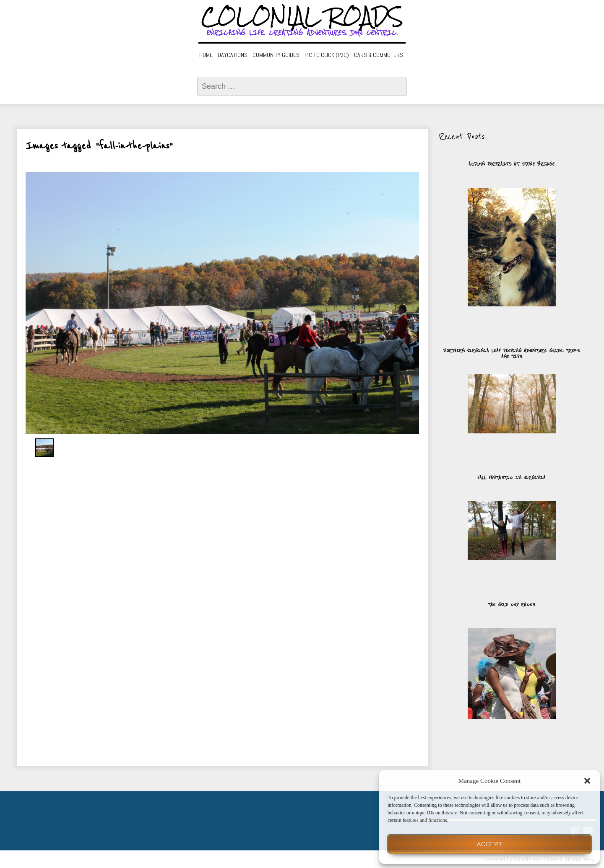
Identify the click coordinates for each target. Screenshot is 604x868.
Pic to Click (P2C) (327, 55)
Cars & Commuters (379, 55)
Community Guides (276, 55)
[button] (587, 781)
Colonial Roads (302, 17)
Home (206, 55)
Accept (490, 844)
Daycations (233, 55)
